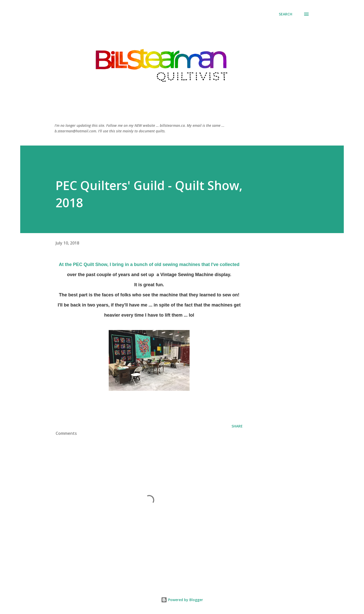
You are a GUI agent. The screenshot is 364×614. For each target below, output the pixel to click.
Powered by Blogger (182, 600)
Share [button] (237, 426)
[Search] (286, 14)
